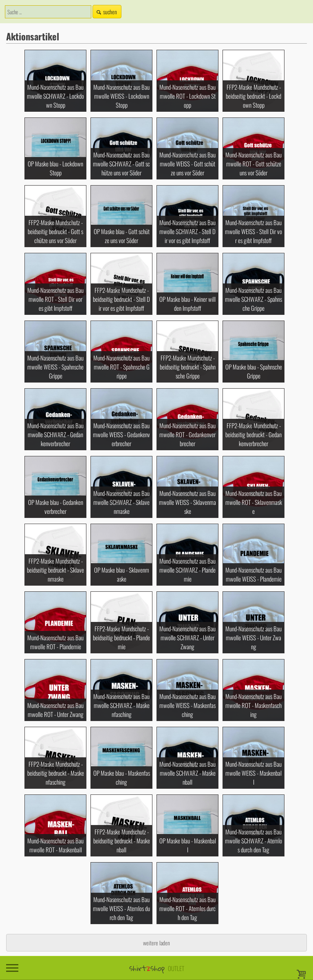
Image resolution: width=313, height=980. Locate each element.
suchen (106, 12)
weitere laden (156, 943)
